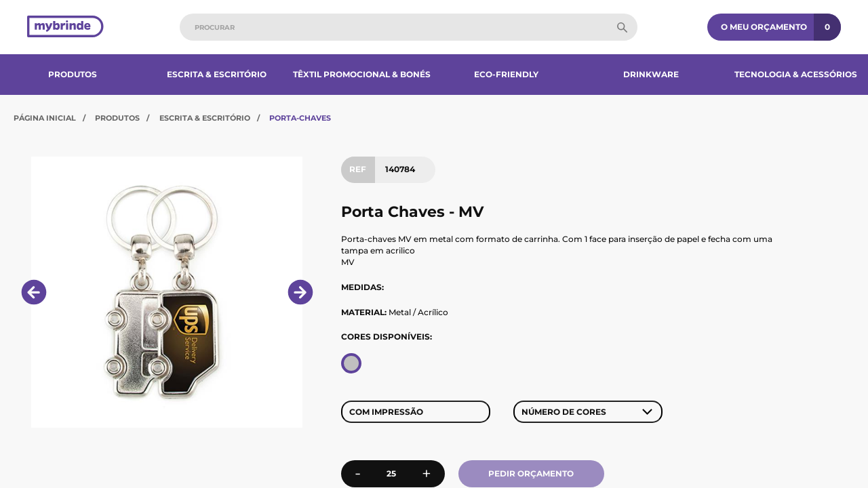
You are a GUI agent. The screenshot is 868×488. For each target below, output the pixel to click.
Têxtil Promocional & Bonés (362, 74)
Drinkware (651, 74)
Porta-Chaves (300, 118)
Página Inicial (45, 118)
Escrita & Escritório (217, 74)
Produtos (73, 74)
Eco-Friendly (506, 74)
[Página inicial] (65, 27)
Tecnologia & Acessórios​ (796, 74)
